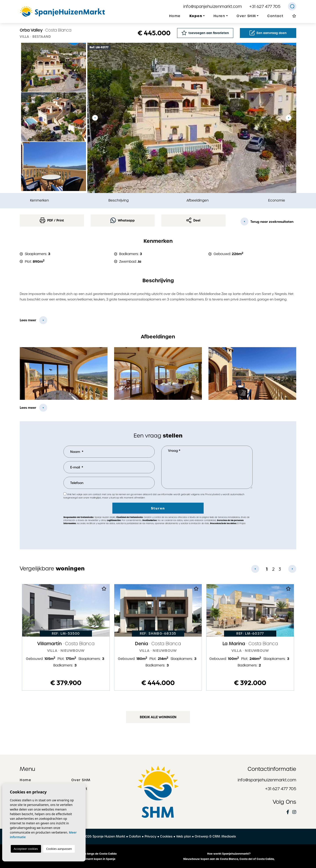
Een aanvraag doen (268, 33)
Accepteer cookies (26, 849)
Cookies (166, 836)
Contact (275, 16)
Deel (193, 220)
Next (289, 118)
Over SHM (81, 780)
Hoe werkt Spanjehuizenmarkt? (229, 854)
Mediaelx (229, 836)
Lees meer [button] (28, 408)
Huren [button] (219, 16)
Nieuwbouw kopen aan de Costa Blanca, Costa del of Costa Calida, (229, 859)
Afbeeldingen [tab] (198, 200)
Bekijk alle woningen (158, 717)
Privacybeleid (213, 494)
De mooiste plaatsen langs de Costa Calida (87, 854)
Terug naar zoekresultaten (267, 221)
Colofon (135, 836)
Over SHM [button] (246, 16)
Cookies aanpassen (59, 849)
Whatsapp (123, 220)
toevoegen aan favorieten (205, 33)
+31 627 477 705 (265, 6)
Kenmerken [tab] (39, 200)
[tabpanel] (66, 637)
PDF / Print (52, 220)
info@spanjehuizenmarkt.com (213, 6)
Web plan (184, 836)
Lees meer (28, 320)
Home (175, 16)
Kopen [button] (196, 16)
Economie (277, 200)
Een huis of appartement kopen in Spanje (87, 859)
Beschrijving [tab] (118, 200)
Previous (95, 118)
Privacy (151, 836)
